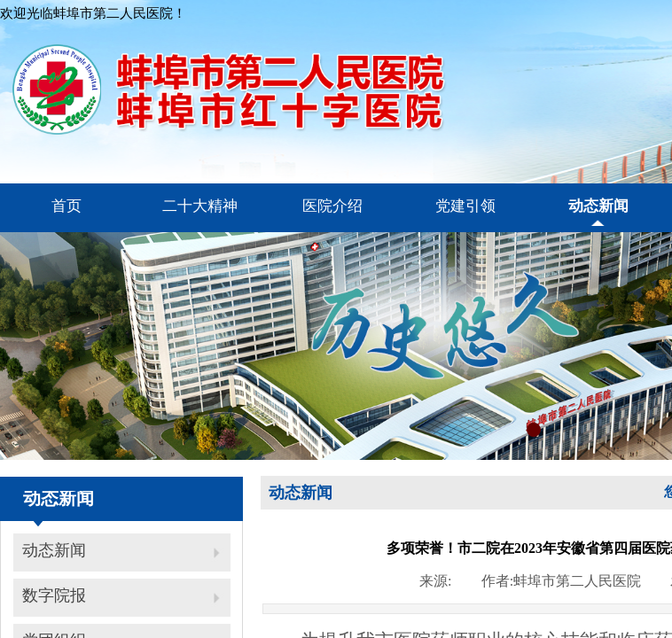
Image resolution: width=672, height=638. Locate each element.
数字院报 (54, 595)
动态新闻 (54, 550)
